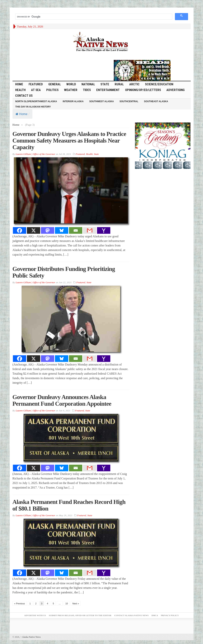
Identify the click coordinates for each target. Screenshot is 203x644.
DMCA (155, 615)
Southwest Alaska (102, 101)
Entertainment (108, 90)
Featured (36, 84)
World (71, 84)
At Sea (36, 90)
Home (22, 114)
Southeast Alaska (156, 101)
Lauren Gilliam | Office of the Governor (35, 154)
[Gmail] (90, 230)
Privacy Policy (170, 615)
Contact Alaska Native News (131, 615)
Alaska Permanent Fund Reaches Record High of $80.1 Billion (69, 505)
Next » (76, 604)
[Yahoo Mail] (104, 230)
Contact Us (24, 96)
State (105, 84)
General (55, 84)
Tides (87, 90)
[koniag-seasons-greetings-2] (163, 146)
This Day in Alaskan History (33, 107)
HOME (19, 84)
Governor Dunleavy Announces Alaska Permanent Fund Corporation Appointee (62, 400)
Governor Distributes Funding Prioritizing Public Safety (64, 272)
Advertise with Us (35, 615)
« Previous (20, 604)
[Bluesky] (62, 230)
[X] (34, 230)
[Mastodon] (48, 230)
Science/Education (159, 84)
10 (67, 604)
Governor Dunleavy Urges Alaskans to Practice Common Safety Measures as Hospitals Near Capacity (69, 140)
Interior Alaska (73, 101)
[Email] (76, 230)
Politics (52, 90)
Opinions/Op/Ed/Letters (143, 90)
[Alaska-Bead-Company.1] (142, 70)
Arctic (134, 84)
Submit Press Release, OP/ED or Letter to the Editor (80, 615)
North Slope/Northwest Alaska (36, 101)
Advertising (176, 90)
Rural (119, 84)
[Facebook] (20, 230)
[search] (93, 17)
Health (20, 90)
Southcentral (129, 101)
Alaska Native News (31, 637)
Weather (71, 90)
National (88, 84)
